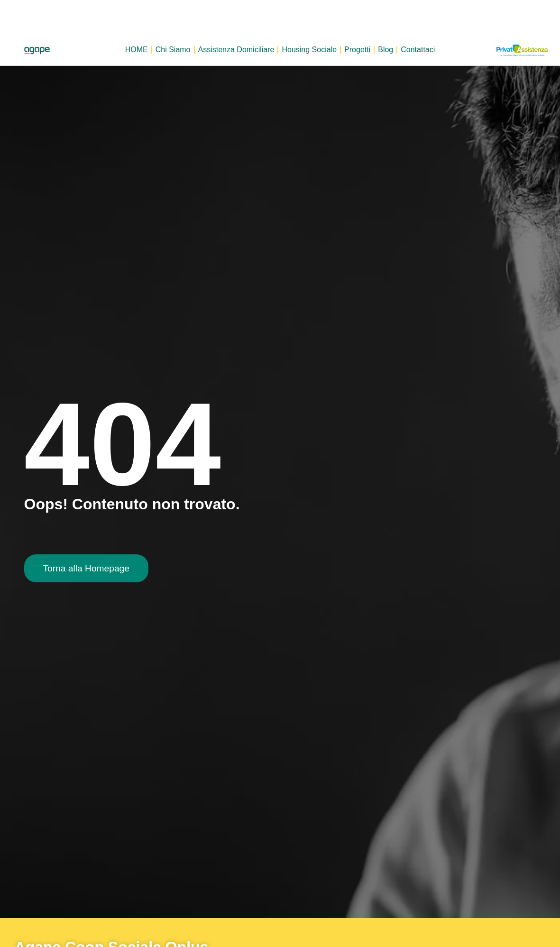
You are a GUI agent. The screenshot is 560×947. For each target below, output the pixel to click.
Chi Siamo (173, 50)
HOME (137, 50)
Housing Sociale (309, 50)
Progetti (357, 50)
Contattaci (418, 50)
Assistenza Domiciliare (236, 50)
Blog (386, 50)
